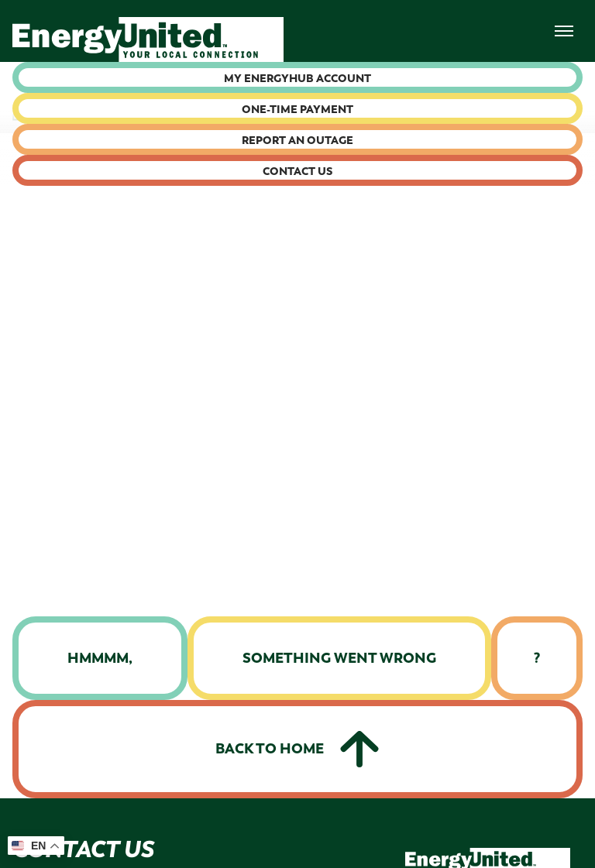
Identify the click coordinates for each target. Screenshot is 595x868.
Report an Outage (297, 140)
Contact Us (297, 171)
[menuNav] (564, 31)
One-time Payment (297, 109)
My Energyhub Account (297, 78)
